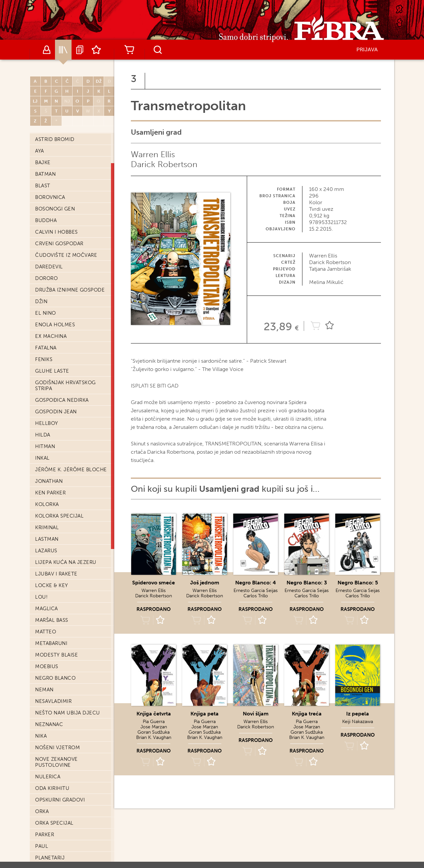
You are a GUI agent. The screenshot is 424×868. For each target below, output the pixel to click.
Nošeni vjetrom (57, 748)
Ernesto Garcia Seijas (256, 591)
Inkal (42, 458)
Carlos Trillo (256, 596)
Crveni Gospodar (59, 244)
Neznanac (49, 724)
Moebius (47, 666)
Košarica (129, 50)
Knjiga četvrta (154, 714)
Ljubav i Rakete (56, 574)
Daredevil (49, 267)
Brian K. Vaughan (154, 737)
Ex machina (51, 336)
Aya (40, 151)
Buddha (46, 220)
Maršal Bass (52, 620)
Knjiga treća (307, 714)
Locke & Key (52, 585)
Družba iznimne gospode (70, 290)
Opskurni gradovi (60, 800)
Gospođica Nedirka (62, 400)
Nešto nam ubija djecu (68, 713)
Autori (47, 50)
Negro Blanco (55, 678)
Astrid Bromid (55, 139)
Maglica (47, 609)
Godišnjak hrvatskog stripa (65, 386)
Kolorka (47, 504)
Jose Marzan (154, 727)
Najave (80, 50)
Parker (45, 835)
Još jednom (205, 583)
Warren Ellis (153, 154)
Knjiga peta (205, 714)
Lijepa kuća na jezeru (66, 562)
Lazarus (46, 551)
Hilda (43, 435)
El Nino (46, 313)
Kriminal (47, 527)
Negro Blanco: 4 (256, 583)
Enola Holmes (55, 325)
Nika (41, 736)
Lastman (47, 539)
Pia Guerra (154, 722)
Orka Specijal (54, 823)
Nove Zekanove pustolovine (56, 762)
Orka (42, 811)
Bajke (43, 162)
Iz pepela (358, 714)
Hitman (45, 446)
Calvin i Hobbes (56, 232)
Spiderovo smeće (154, 583)
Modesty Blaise (56, 655)
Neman (44, 690)
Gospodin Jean (56, 412)
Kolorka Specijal (59, 516)
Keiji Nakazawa (358, 722)
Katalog (63, 50)
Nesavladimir (53, 701)
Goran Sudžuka (154, 732)
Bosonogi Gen (55, 209)
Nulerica (48, 777)
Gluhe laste (52, 371)
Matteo (46, 632)
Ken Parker (50, 493)
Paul (42, 846)
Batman (45, 174)
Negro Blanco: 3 (307, 583)
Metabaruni (51, 643)
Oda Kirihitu (52, 788)
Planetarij (50, 858)
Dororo (46, 278)
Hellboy (47, 423)
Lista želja (96, 50)
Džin (41, 301)
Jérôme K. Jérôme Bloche (71, 470)
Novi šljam (256, 714)
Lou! (41, 597)
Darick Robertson (164, 164)
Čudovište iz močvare (66, 255)
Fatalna (46, 348)
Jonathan (49, 481)
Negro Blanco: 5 (358, 583)
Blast (43, 186)
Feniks (44, 359)
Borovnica (50, 197)
